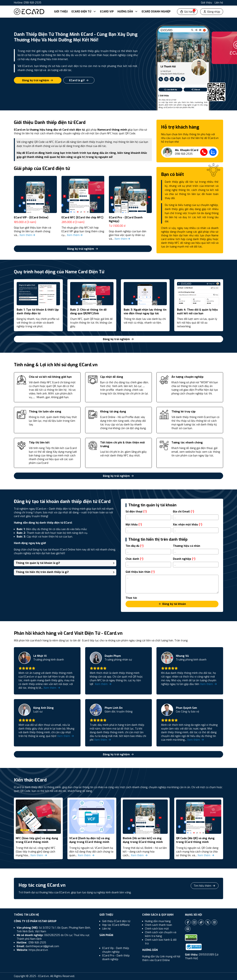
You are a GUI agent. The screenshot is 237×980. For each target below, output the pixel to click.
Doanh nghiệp (184, 559)
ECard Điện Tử (84, 12)
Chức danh (134, 559)
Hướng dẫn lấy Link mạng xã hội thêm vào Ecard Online (161, 958)
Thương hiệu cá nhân (187, 546)
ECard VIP (107, 12)
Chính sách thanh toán (158, 925)
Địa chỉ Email (183, 512)
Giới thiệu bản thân (140, 572)
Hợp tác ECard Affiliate (116, 925)
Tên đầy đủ (135, 546)
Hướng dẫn (128, 12)
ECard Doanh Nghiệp (156, 12)
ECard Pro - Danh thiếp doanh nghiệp (116, 957)
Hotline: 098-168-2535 (28, 3)
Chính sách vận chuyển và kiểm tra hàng (161, 934)
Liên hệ (219, 3)
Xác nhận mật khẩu (188, 525)
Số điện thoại (136, 512)
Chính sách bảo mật (157, 929)
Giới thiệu (206, 3)
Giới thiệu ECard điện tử (116, 921)
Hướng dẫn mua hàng (158, 921)
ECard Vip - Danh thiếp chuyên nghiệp (116, 950)
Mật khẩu (134, 525)
